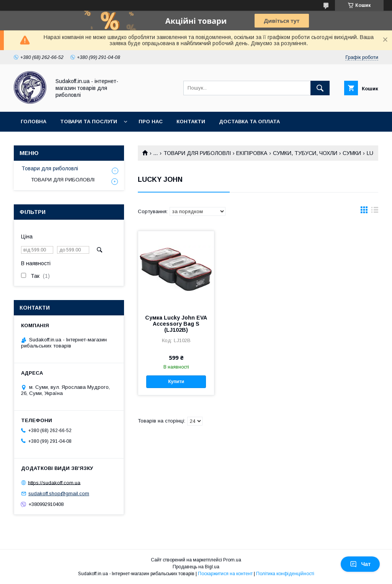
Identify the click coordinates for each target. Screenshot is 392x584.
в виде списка (375, 212)
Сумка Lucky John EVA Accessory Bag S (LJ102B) (176, 324)
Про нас (151, 122)
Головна (33, 122)
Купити (176, 382)
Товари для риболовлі (50, 168)
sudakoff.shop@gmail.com (59, 493)
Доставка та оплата (249, 122)
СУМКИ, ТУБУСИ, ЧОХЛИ (305, 153)
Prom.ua (232, 560)
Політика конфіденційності (285, 574)
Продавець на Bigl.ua (196, 567)
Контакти (191, 122)
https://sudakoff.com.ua (54, 482)
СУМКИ (352, 153)
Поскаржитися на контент (225, 574)
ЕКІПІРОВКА (252, 153)
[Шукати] (320, 88)
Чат (360, 564)
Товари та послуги (89, 122)
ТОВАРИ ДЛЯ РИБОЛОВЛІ (197, 153)
